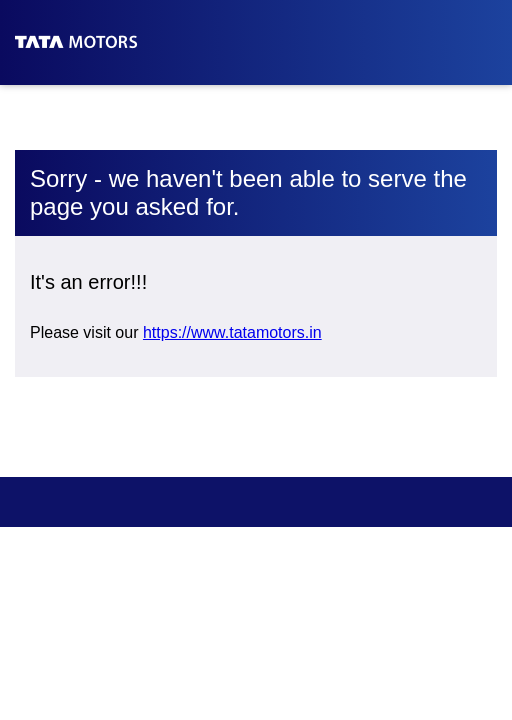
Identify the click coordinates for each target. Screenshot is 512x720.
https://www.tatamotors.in (232, 332)
